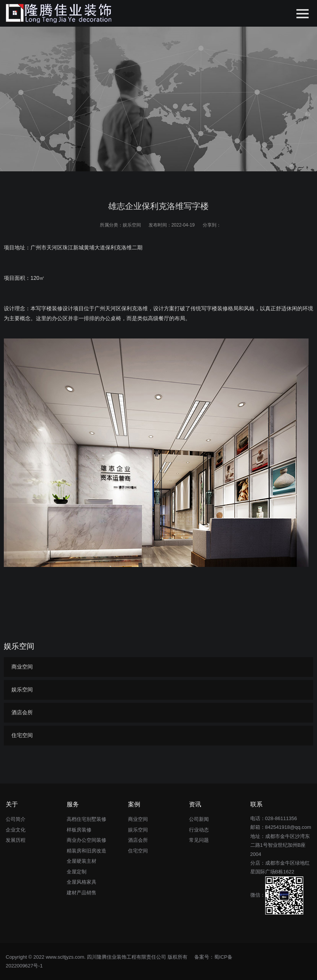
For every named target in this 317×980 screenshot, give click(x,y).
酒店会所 (22, 712)
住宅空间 (22, 735)
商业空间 (22, 667)
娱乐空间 (132, 225)
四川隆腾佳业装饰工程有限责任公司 (126, 957)
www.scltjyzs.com (65, 957)
